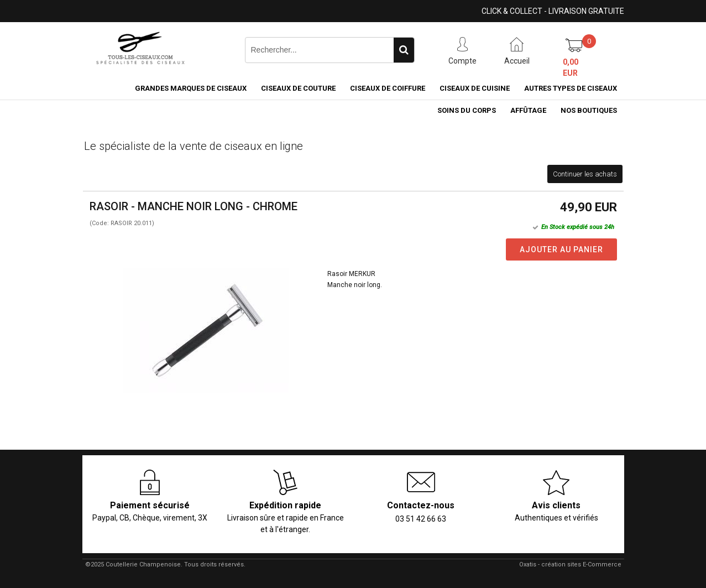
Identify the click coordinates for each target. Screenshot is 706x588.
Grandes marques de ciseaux (191, 88)
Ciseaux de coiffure (388, 88)
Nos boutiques (589, 110)
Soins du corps (467, 110)
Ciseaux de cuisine (475, 88)
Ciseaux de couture (298, 88)
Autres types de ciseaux (571, 88)
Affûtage (528, 110)
